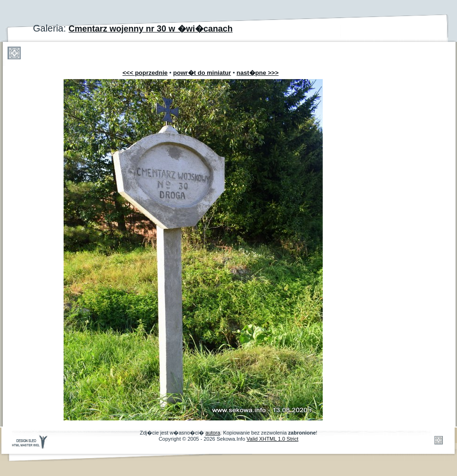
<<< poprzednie (145, 73)
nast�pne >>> (257, 73)
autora (213, 433)
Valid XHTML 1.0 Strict (272, 439)
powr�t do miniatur (202, 73)
